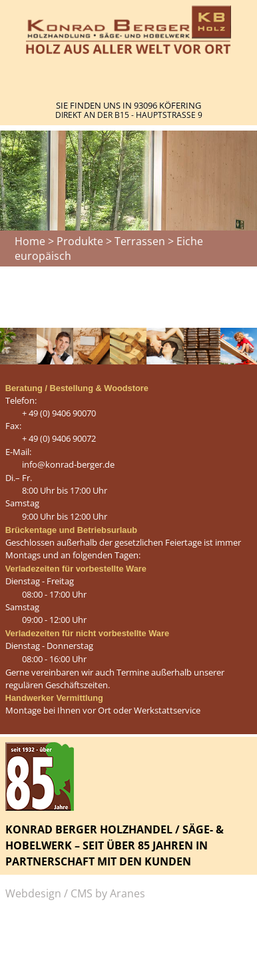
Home (30, 241)
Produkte (80, 241)
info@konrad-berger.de (68, 464)
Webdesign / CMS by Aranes (75, 893)
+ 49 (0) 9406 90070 (59, 413)
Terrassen (140, 241)
